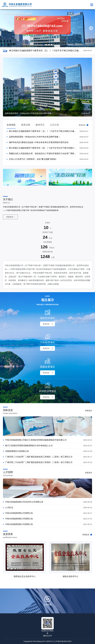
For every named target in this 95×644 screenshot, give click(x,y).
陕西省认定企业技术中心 (25, 576)
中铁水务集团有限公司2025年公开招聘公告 (24, 502)
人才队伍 (9, 507)
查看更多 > (10, 217)
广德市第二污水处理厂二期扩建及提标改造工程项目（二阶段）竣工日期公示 (39, 462)
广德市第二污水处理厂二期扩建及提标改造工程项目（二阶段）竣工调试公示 (39, 457)
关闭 (69, 12)
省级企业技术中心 (70, 576)
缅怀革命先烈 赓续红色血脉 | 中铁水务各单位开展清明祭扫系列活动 (39, 142)
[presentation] (44, 191)
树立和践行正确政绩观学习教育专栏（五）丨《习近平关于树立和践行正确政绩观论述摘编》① (50, 131)
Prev (4, 28)
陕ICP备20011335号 (65, 641)
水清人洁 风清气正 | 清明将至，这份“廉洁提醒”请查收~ (33, 159)
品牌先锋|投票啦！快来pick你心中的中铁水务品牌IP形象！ (35, 137)
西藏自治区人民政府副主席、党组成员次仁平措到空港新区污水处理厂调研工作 (44, 154)
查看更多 (83, 125)
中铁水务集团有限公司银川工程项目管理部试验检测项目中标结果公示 (36, 440)
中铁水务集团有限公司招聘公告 (19, 513)
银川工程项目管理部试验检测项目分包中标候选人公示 (29, 446)
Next (91, 28)
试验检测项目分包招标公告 (17, 451)
